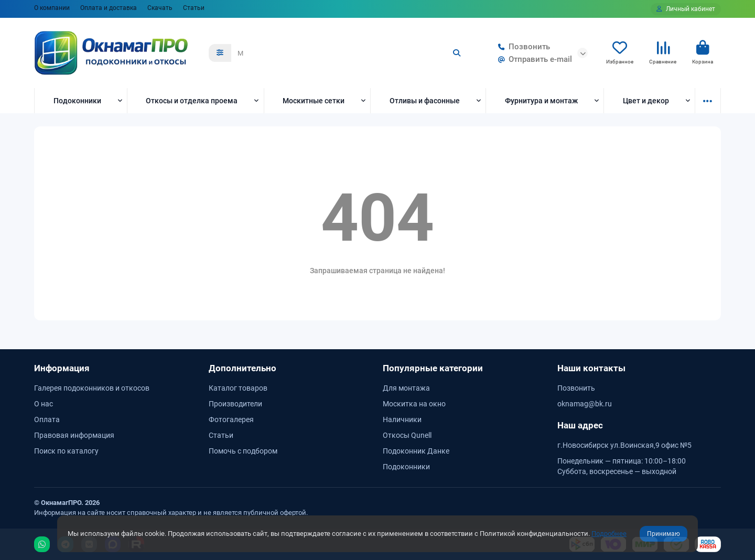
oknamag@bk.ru (585, 404)
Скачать (160, 8)
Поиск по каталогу (66, 451)
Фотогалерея (231, 419)
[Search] (350, 53)
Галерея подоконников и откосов (92, 388)
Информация (62, 368)
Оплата (47, 419)
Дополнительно (242, 368)
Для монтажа (406, 388)
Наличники (402, 419)
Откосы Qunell (407, 435)
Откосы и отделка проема (192, 101)
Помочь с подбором (243, 451)
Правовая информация (74, 435)
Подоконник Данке (416, 451)
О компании (52, 8)
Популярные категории (433, 368)
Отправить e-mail (533, 59)
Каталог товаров (238, 388)
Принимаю (664, 534)
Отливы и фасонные (425, 101)
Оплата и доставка (109, 8)
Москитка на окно (414, 404)
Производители (235, 404)
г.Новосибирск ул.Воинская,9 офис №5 (624, 445)
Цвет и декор (646, 101)
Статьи (194, 8)
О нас (44, 404)
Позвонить (522, 47)
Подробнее (609, 534)
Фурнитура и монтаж (541, 101)
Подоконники (77, 101)
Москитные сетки (314, 101)
